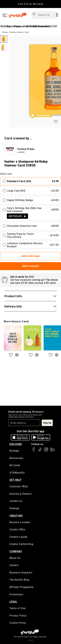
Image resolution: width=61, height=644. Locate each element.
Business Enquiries (21, 573)
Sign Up (47, 423)
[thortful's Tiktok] (40, 451)
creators (16, 516)
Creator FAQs (17, 529)
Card (27, 32)
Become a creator (20, 522)
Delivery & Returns (20, 494)
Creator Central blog (21, 544)
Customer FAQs (19, 486)
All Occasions (42, 26)
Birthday (5, 26)
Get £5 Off (51, 26)
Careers (14, 565)
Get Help (15, 480)
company (16, 551)
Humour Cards (16, 32)
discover (16, 444)
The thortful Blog (19, 580)
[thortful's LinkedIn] (52, 451)
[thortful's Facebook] (34, 451)
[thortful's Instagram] (46, 451)
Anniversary (16, 458)
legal (13, 602)
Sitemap (14, 508)
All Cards (15, 465)
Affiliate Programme (22, 587)
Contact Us (16, 501)
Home (5, 32)
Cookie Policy (18, 623)
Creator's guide (18, 537)
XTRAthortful (17, 473)
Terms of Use (17, 608)
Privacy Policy (18, 616)
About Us (15, 558)
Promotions (16, 594)
